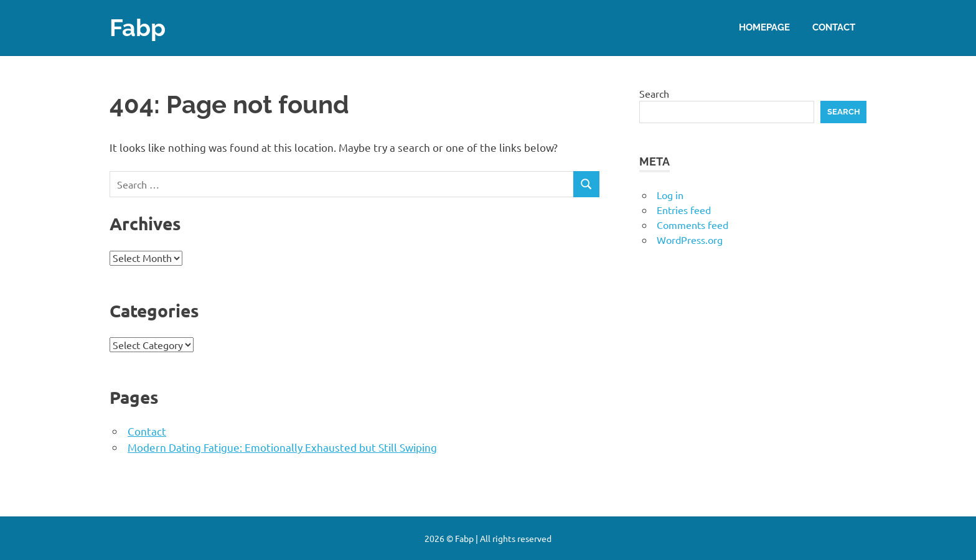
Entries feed (684, 210)
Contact (834, 27)
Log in (670, 195)
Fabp (138, 28)
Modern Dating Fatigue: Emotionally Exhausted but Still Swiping (282, 447)
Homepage (764, 27)
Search (654, 93)
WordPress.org (690, 240)
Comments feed (692, 225)
